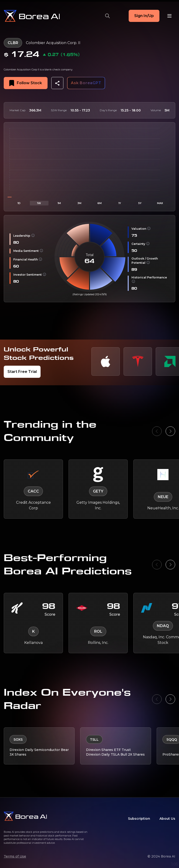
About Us (167, 819)
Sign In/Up (144, 16)
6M (100, 203)
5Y (140, 203)
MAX (160, 203)
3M (79, 203)
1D (19, 203)
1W (39, 203)
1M (59, 203)
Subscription (139, 819)
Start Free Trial (22, 372)
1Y (120, 203)
